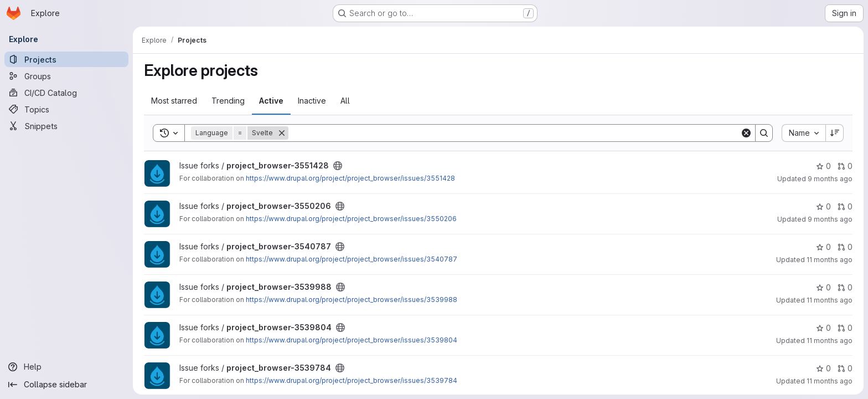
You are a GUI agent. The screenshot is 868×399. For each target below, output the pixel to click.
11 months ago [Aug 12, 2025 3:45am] (830, 260)
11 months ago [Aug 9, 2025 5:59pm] (830, 300)
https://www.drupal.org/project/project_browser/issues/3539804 (352, 340)
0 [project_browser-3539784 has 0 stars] (823, 368)
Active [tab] (271, 101)
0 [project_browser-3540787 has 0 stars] (823, 247)
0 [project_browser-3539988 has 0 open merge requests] (845, 287)
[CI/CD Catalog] (66, 93)
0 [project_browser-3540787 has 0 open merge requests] (845, 247)
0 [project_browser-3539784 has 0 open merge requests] (845, 368)
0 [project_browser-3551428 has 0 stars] (823, 166)
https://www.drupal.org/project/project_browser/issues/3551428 (350, 178)
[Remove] (282, 133)
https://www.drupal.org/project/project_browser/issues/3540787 (352, 259)
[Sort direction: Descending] (835, 133)
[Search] (514, 133)
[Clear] (746, 133)
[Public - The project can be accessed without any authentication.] (338, 166)
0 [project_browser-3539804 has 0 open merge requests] (845, 328)
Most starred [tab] (174, 101)
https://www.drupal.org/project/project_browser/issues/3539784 (352, 380)
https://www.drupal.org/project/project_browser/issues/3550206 (351, 219)
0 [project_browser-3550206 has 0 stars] (823, 206)
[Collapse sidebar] (66, 385)
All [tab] (345, 101)
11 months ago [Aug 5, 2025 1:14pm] (830, 381)
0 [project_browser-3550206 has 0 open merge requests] (845, 206)
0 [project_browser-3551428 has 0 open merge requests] (845, 166)
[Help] (66, 367)
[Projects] (66, 59)
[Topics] (66, 109)
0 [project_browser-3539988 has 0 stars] (823, 287)
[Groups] (66, 76)
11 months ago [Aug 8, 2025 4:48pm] (830, 341)
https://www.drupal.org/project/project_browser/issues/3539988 (352, 300)
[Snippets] (66, 126)
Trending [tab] (228, 101)
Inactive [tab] (312, 101)
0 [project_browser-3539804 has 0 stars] (823, 328)
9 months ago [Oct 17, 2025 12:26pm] (830, 179)
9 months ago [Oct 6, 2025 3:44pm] (830, 219)
